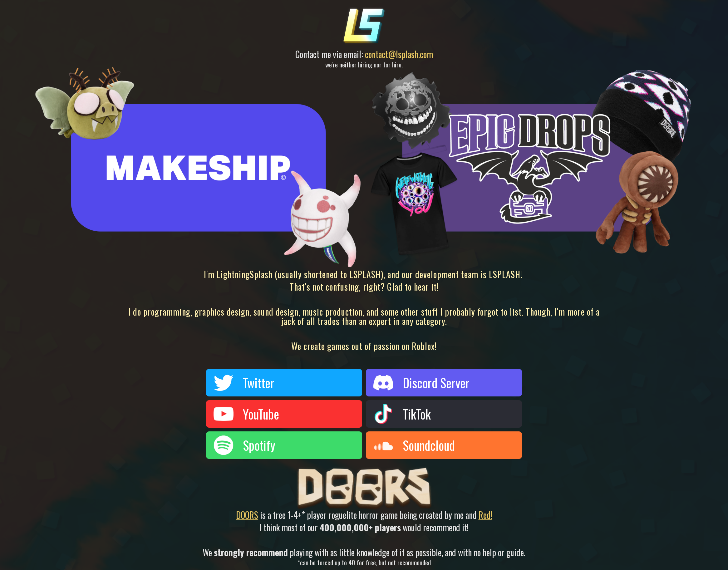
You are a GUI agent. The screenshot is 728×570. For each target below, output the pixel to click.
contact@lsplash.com (399, 54)
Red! (485, 515)
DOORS (247, 515)
